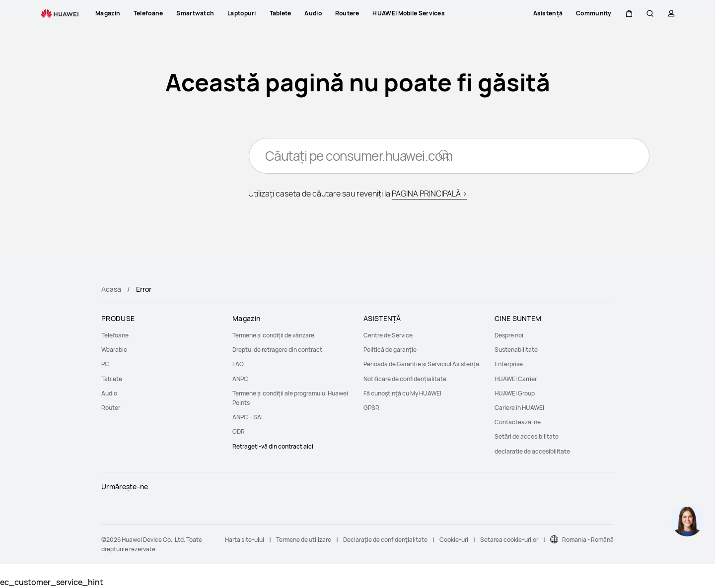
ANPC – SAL (248, 417)
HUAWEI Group (515, 393)
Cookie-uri (454, 540)
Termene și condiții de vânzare (273, 335)
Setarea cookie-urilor (509, 540)
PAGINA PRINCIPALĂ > (429, 194)
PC (105, 364)
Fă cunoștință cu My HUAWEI (402, 393)
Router (111, 408)
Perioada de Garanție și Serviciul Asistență (421, 364)
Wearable (114, 350)
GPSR (371, 408)
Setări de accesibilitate (527, 436)
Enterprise (509, 364)
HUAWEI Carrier (516, 379)
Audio (109, 393)
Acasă (111, 289)
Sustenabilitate (516, 350)
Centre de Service (388, 335)
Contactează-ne (518, 422)
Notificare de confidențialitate (405, 379)
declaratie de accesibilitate (532, 451)
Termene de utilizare (304, 540)
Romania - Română (588, 540)
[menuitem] (161, 335)
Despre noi (509, 335)
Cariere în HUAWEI (519, 408)
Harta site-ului (245, 540)
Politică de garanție (390, 350)
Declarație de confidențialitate (385, 540)
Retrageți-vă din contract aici (273, 446)
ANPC (240, 379)
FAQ (238, 364)
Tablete (112, 379)
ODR (239, 431)
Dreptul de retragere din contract (277, 350)
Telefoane (115, 335)
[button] (629, 13)
